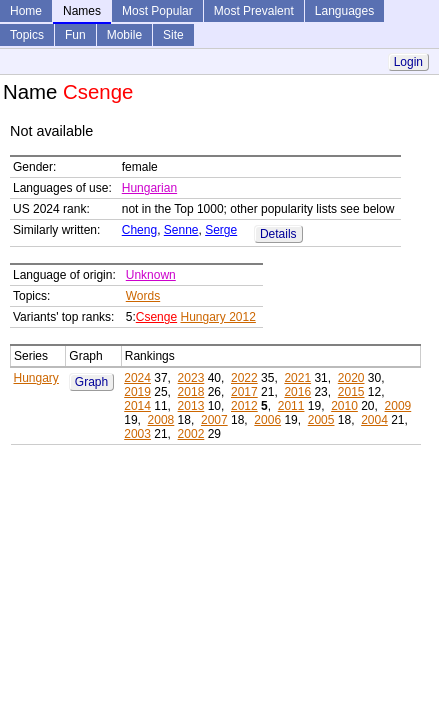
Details (278, 234)
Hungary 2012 (217, 317)
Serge (221, 230)
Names (82, 11)
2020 (351, 378)
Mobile (124, 35)
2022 (244, 378)
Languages (344, 11)
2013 (191, 406)
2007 (214, 420)
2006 (267, 420)
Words (143, 296)
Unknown (151, 275)
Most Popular (157, 11)
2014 (137, 406)
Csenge (156, 317)
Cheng (139, 230)
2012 (244, 406)
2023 (191, 378)
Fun (75, 35)
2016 (297, 392)
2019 (137, 392)
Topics (27, 35)
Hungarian (149, 188)
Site (173, 35)
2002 (191, 434)
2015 (351, 392)
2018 (191, 392)
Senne (181, 230)
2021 (297, 378)
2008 (161, 420)
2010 (344, 406)
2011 (291, 406)
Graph (91, 382)
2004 (374, 420)
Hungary (36, 378)
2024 (137, 378)
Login (408, 62)
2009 (398, 406)
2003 (137, 434)
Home (26, 11)
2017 (244, 392)
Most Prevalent (254, 11)
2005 (321, 420)
